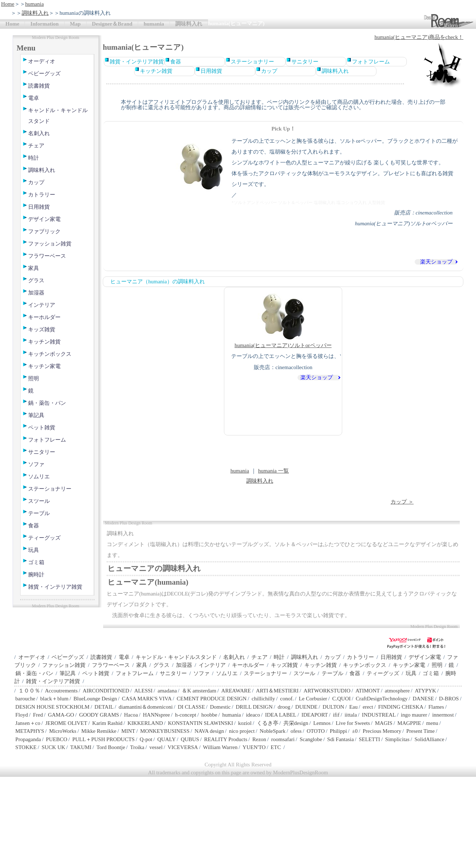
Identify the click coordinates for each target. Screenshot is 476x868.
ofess (296, 731)
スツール (39, 501)
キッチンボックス (50, 354)
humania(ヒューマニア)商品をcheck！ (419, 37)
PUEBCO (56, 739)
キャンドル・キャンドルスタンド (58, 116)
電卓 (34, 98)
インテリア (42, 305)
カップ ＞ (402, 502)
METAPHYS (30, 731)
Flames (436, 707)
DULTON (333, 707)
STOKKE (26, 747)
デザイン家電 (44, 219)
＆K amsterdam (199, 691)
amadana (167, 691)
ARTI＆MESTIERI (277, 691)
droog (284, 707)
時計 (34, 158)
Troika (137, 747)
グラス (36, 280)
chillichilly (263, 699)
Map (75, 24)
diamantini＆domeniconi (146, 707)
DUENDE (307, 707)
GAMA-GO (61, 715)
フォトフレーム (47, 440)
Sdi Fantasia (340, 739)
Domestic (220, 707)
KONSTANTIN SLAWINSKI (201, 723)
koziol (245, 723)
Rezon (259, 739)
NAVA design (209, 731)
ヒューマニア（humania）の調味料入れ (158, 282)
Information (44, 24)
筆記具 (36, 415)
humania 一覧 (274, 471)
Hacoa (131, 715)
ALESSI (143, 691)
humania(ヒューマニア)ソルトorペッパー (283, 319)
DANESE (423, 699)
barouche (25, 699)
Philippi (339, 731)
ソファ (36, 464)
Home (8, 4)
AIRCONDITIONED (106, 691)
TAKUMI (81, 747)
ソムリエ (39, 477)
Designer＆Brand (112, 24)
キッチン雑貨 (44, 342)
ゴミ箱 (36, 562)
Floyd (22, 715)
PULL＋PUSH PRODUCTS (103, 739)
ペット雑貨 (42, 428)
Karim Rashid (107, 723)
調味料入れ (35, 13)
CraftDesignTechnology (382, 699)
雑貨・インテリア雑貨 (55, 587)
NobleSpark (273, 731)
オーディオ (42, 61)
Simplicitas (397, 739)
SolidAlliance (429, 739)
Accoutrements (61, 691)
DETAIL (104, 707)
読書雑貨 (39, 86)
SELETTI (369, 739)
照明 (34, 378)
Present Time (421, 731)
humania (35, 4)
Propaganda (28, 739)
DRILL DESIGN (254, 707)
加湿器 (36, 293)
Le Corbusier (313, 699)
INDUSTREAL (379, 715)
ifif (336, 715)
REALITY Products (226, 739)
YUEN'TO (254, 747)
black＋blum (54, 699)
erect (368, 707)
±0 (355, 731)
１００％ (29, 691)
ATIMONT (368, 691)
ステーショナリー (50, 489)
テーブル (39, 513)
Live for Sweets (353, 723)
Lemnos (322, 723)
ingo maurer (414, 715)
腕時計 (36, 575)
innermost (443, 715)
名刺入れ (39, 133)
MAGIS (384, 723)
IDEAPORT (315, 715)
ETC (276, 747)
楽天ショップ (436, 262)
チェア (36, 146)
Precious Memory (382, 731)
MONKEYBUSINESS (165, 731)
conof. (287, 699)
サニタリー (42, 452)
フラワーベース (47, 256)
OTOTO (316, 731)
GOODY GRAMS (99, 715)
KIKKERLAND (145, 723)
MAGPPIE (409, 723)
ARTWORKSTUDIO (327, 691)
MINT (128, 731)
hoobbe (209, 715)
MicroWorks (63, 731)
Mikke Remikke (99, 731)
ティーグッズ (44, 538)
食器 (34, 526)
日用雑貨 (39, 207)
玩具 (34, 550)
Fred (38, 715)
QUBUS (190, 739)
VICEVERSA (183, 747)
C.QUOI (341, 699)
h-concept (186, 715)
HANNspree (156, 715)
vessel (156, 747)
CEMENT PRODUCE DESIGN (212, 699)
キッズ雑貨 (42, 329)
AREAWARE (236, 691)
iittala (351, 715)
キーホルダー (44, 317)
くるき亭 (268, 723)
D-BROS (449, 699)
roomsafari (283, 739)
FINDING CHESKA (401, 707)
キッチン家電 (44, 366)
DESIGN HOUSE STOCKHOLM (53, 707)
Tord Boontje (111, 747)
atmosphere (397, 691)
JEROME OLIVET (66, 723)
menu (432, 723)
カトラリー (42, 195)
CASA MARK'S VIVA (147, 699)
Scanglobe (311, 739)
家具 (34, 268)
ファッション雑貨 (50, 244)
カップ (36, 182)
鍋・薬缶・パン (47, 403)
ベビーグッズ (44, 74)
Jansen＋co (28, 723)
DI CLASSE (191, 707)
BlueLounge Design (95, 699)
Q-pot (146, 739)
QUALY (166, 739)
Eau (353, 707)
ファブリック (44, 231)
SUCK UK (53, 747)
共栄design (296, 723)
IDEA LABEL (281, 715)
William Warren (220, 747)
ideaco (253, 715)
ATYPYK (425, 691)
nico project (242, 731)
